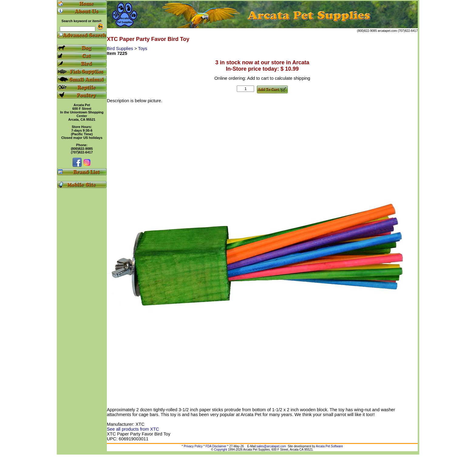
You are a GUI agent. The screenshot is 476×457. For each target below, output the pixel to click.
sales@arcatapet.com (271, 446)
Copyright (221, 450)
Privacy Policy (193, 446)
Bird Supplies (121, 49)
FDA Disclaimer (216, 446)
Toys (143, 49)
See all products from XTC (133, 429)
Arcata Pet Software (330, 446)
